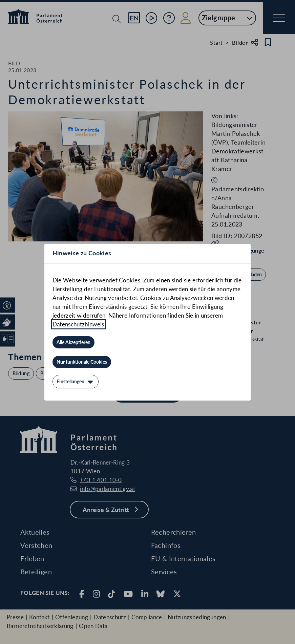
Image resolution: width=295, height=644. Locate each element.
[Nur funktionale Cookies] (82, 362)
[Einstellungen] (76, 382)
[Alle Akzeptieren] (73, 342)
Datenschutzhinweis (78, 324)
